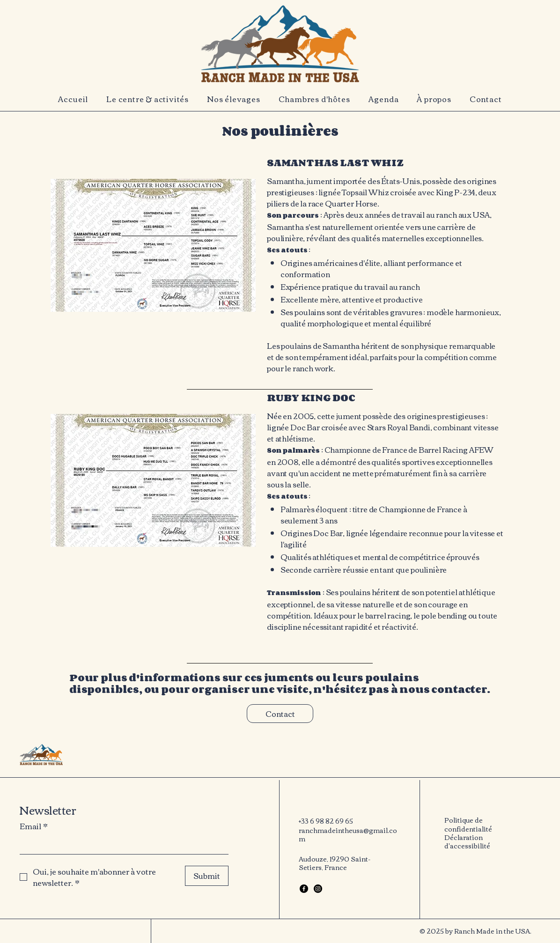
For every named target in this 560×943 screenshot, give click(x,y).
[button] (148, 99)
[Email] (121, 845)
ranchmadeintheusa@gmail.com (348, 834)
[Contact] (280, 714)
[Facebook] (304, 889)
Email (34, 826)
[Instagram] (318, 889)
